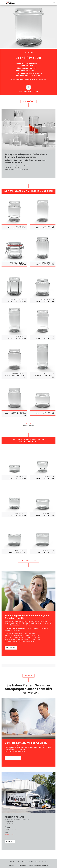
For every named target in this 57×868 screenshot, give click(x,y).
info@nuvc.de (9, 835)
